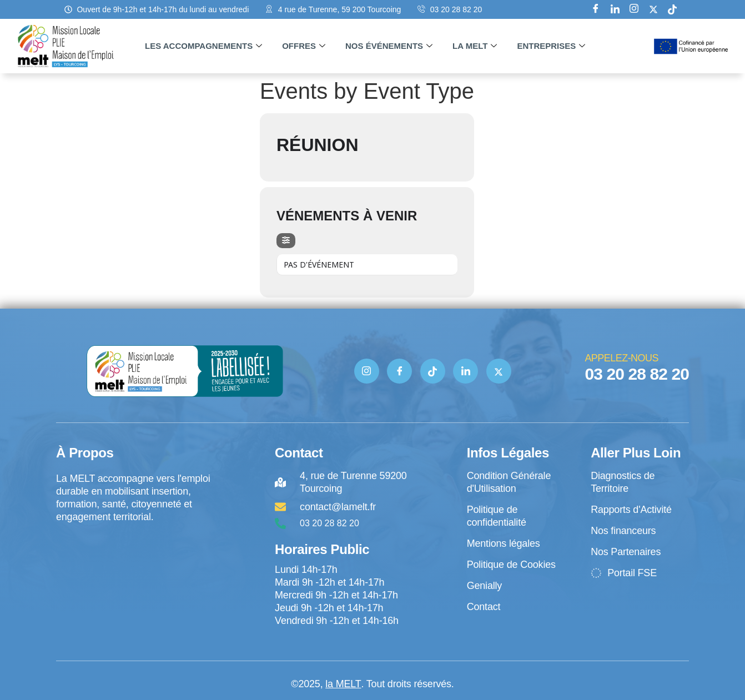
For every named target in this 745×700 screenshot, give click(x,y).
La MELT (475, 46)
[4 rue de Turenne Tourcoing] (134, 570)
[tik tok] (672, 9)
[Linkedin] (615, 9)
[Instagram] (634, 9)
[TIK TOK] (433, 371)
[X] (653, 9)
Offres (304, 46)
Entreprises (551, 46)
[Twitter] (499, 371)
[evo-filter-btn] (286, 241)
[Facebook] (596, 9)
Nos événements (389, 46)
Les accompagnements (203, 46)
